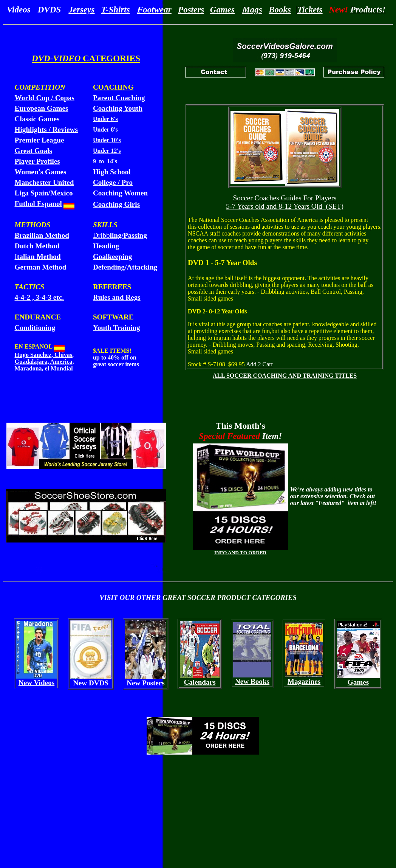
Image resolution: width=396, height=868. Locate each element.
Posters (191, 9)
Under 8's (105, 129)
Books (280, 9)
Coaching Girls (116, 204)
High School (112, 172)
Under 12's (107, 151)
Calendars (200, 682)
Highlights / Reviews (46, 129)
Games (222, 9)
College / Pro (113, 182)
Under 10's (107, 140)
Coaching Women (120, 193)
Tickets (310, 9)
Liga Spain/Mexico (44, 193)
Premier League (39, 140)
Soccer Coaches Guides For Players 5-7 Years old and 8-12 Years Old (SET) (285, 202)
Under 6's (105, 119)
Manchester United (44, 182)
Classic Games (37, 119)
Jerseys (81, 9)
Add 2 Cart (259, 364)
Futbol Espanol (38, 204)
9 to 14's (105, 161)
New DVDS (91, 683)
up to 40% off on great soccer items (116, 361)
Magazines (304, 681)
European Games (42, 108)
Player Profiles (37, 161)
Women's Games (41, 172)
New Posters (146, 683)
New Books (252, 681)
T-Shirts (116, 9)
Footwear (154, 9)
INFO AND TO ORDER (240, 553)
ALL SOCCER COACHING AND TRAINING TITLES (285, 376)
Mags (252, 9)
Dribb (120, 235)
